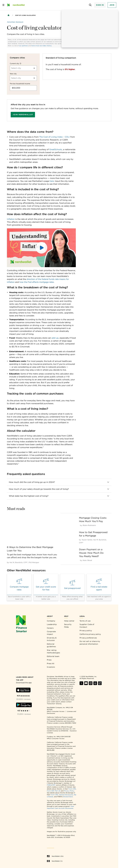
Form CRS (72, 789)
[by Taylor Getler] (87, 540)
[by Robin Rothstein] (89, 525)
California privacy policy (90, 634)
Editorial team (53, 656)
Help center (69, 621)
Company (51, 621)
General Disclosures (66, 795)
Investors (51, 667)
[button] (41, 248)
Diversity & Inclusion (52, 639)
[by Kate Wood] (87, 560)
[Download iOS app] (23, 690)
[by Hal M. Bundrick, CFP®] (19, 562)
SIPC (54, 785)
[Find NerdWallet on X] (81, 684)
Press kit (51, 663)
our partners (24, 46)
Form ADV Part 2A (54, 791)
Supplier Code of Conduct (87, 626)
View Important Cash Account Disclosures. (60, 807)
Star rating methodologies (53, 651)
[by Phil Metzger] (34, 562)
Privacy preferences (88, 638)
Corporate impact (51, 633)
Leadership (52, 624)
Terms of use (85, 621)
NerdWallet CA (55, 861)
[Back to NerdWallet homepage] (9, 15)
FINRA (49, 785)
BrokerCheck (68, 797)
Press (49, 660)
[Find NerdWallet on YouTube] (86, 684)
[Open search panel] (90, 5)
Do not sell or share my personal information (90, 643)
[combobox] (11, 68)
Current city (14, 64)
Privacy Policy (69, 791)
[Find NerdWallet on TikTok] (100, 684)
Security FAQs (68, 626)
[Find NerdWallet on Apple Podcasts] (95, 684)
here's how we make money (41, 46)
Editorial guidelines (51, 645)
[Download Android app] (24, 705)
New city (13, 74)
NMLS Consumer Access (56, 711)
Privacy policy (86, 631)
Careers (50, 628)
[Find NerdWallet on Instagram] (91, 684)
